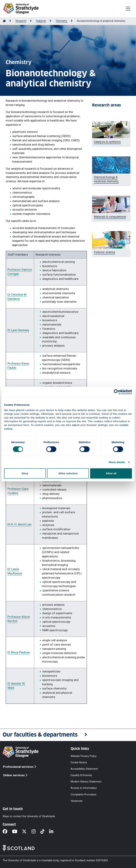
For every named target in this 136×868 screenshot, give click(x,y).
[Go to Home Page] (4, 21)
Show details (117, 462)
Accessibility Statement (84, 769)
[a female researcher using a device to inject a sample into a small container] (111, 252)
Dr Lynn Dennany (18, 330)
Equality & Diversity (81, 775)
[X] (27, 832)
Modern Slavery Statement (86, 782)
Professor (14, 617)
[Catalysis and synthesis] (111, 142)
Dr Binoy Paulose (19, 652)
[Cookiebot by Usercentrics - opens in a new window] (116, 392)
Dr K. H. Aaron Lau (19, 524)
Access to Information (84, 788)
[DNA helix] (111, 179)
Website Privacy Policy (84, 756)
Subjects (41, 21)
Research (21, 21)
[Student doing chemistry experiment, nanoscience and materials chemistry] (111, 217)
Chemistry (62, 21)
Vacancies (77, 801)
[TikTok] (45, 832)
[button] (68, 735)
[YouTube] (17, 832)
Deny (25, 473)
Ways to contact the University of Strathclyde (29, 816)
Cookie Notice (79, 762)
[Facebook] (7, 832)
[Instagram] (36, 832)
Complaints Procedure (83, 794)
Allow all (111, 473)
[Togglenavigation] (128, 9)
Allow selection (68, 473)
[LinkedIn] (54, 832)
